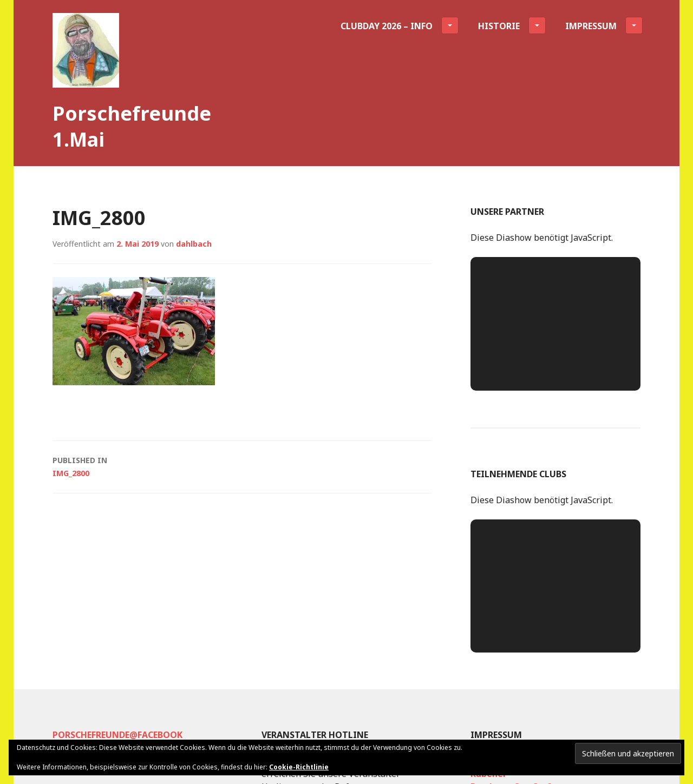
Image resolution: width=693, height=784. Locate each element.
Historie (512, 25)
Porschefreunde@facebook (117, 735)
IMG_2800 (242, 466)
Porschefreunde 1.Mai (132, 126)
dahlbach (194, 244)
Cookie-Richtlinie (299, 767)
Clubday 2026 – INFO (400, 25)
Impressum (604, 25)
